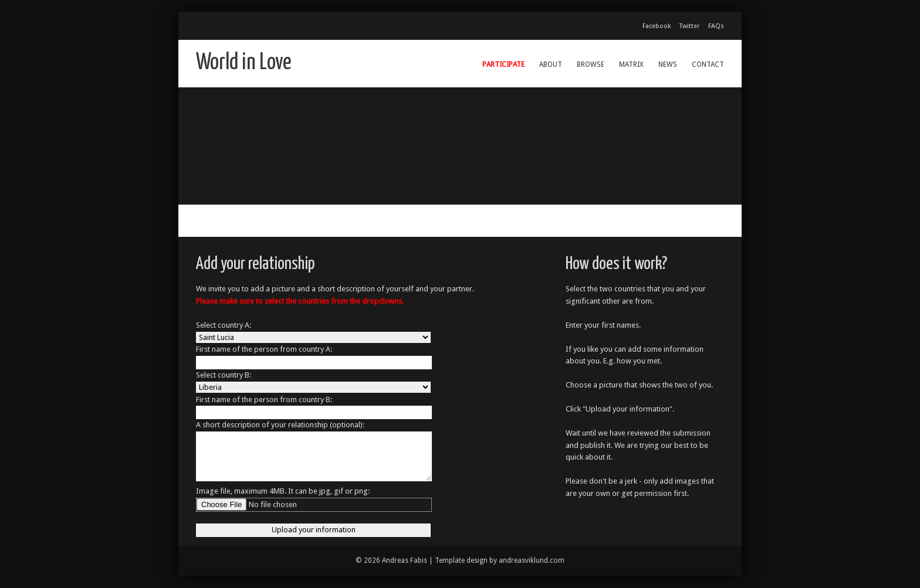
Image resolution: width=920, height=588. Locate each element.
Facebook (657, 26)
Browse (591, 64)
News (668, 64)
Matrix (631, 64)
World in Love (244, 63)
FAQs (716, 26)
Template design (461, 560)
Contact (708, 64)
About (551, 64)
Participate (503, 64)
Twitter (689, 26)
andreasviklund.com (532, 560)
